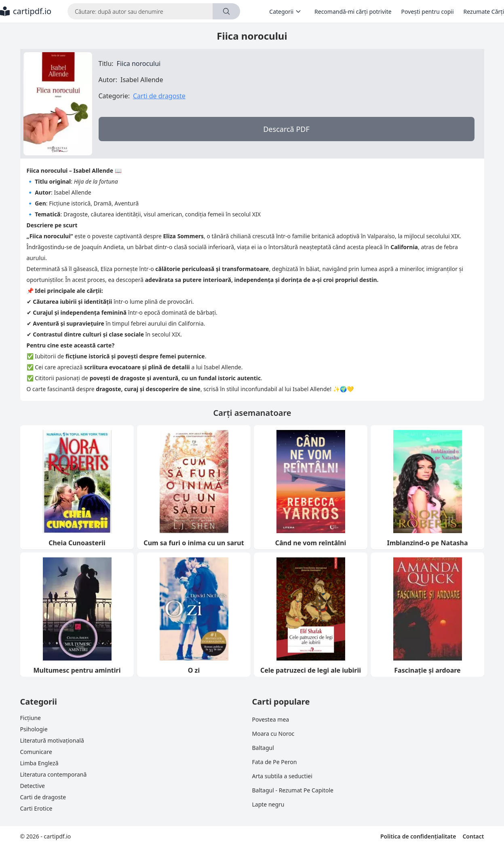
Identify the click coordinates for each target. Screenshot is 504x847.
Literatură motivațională (52, 740)
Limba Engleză (39, 763)
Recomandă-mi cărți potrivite (353, 12)
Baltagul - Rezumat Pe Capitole (293, 790)
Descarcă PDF (286, 129)
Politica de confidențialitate (418, 836)
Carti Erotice (36, 808)
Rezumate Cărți (484, 12)
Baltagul (263, 748)
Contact (473, 836)
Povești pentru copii (428, 12)
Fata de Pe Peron (275, 762)
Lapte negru (268, 804)
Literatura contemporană (54, 774)
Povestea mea (271, 719)
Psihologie (34, 729)
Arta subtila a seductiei (282, 776)
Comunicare (36, 752)
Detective (33, 786)
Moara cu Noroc (273, 734)
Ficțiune (31, 718)
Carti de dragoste (159, 96)
